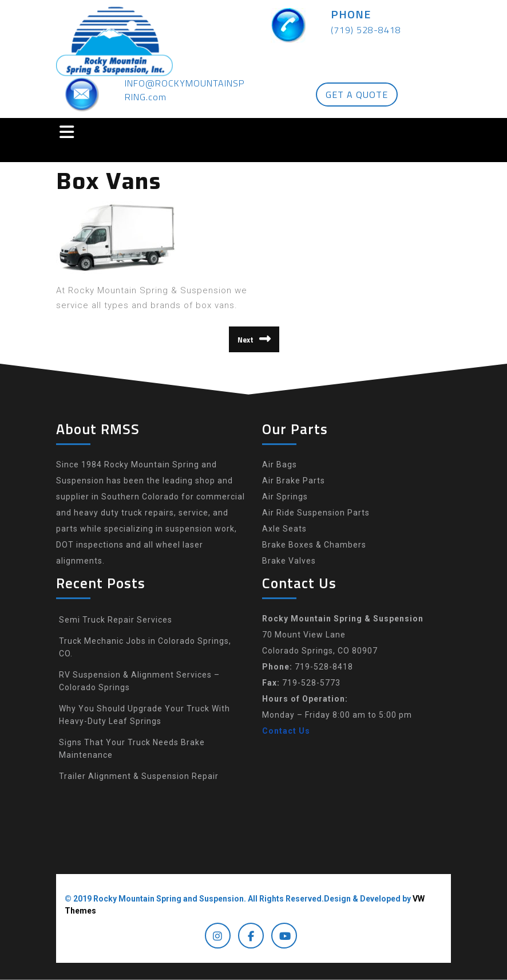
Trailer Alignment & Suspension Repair (139, 776)
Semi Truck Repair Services (116, 620)
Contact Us (286, 731)
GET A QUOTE (357, 95)
